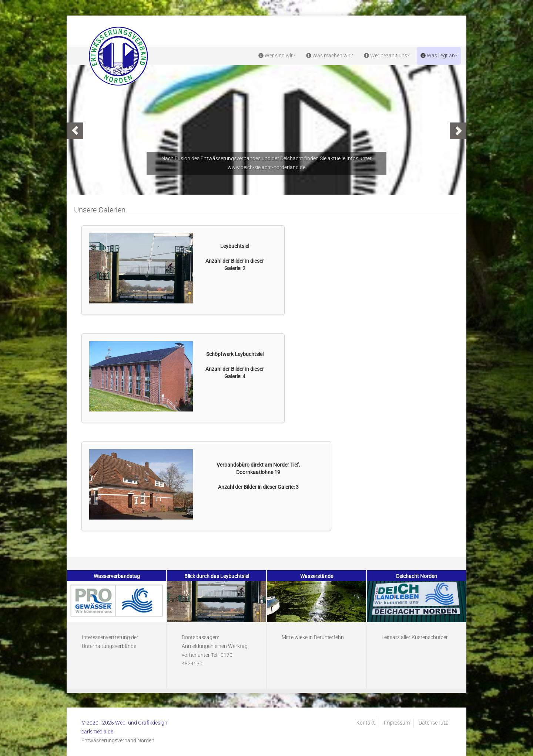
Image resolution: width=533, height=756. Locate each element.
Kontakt (366, 723)
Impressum (397, 723)
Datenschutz (433, 723)
